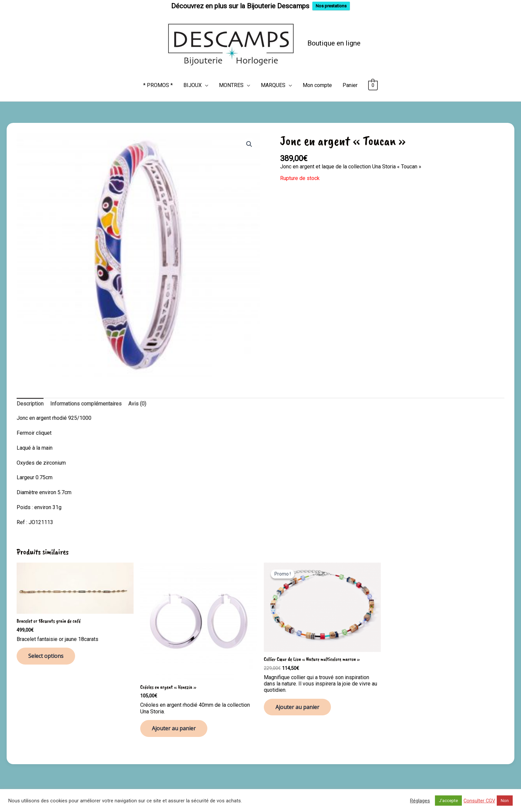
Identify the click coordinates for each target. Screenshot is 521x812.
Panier (350, 84)
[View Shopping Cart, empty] (373, 84)
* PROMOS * (158, 84)
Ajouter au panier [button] (174, 727)
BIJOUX (193, 84)
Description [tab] (30, 403)
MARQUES (273, 84)
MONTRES (231, 84)
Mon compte (317, 84)
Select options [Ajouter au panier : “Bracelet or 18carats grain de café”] (46, 655)
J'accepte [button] (448, 801)
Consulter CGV (479, 801)
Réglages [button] (420, 801)
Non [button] (505, 801)
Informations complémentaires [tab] (86, 403)
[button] (249, 143)
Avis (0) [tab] (137, 403)
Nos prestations (331, 6)
